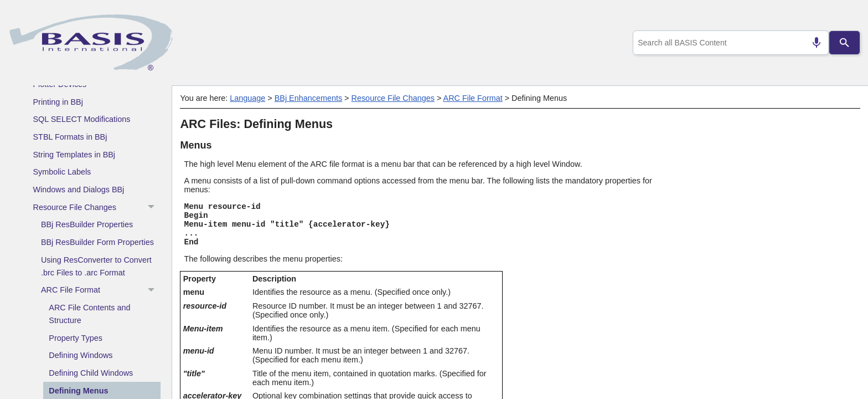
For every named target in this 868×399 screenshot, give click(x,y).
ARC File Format (101, 290)
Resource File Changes (97, 207)
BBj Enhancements (308, 98)
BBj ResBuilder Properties (87, 224)
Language (247, 98)
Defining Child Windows (91, 373)
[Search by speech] (812, 43)
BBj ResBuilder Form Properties (97, 242)
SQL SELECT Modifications (82, 119)
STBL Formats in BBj (70, 137)
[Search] (845, 43)
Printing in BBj (58, 102)
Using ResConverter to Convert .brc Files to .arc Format (96, 266)
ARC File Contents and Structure (89, 314)
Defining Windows (81, 355)
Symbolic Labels (62, 172)
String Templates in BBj (74, 155)
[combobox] (729, 43)
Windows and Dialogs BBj (79, 190)
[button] (153, 207)
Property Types (76, 338)
